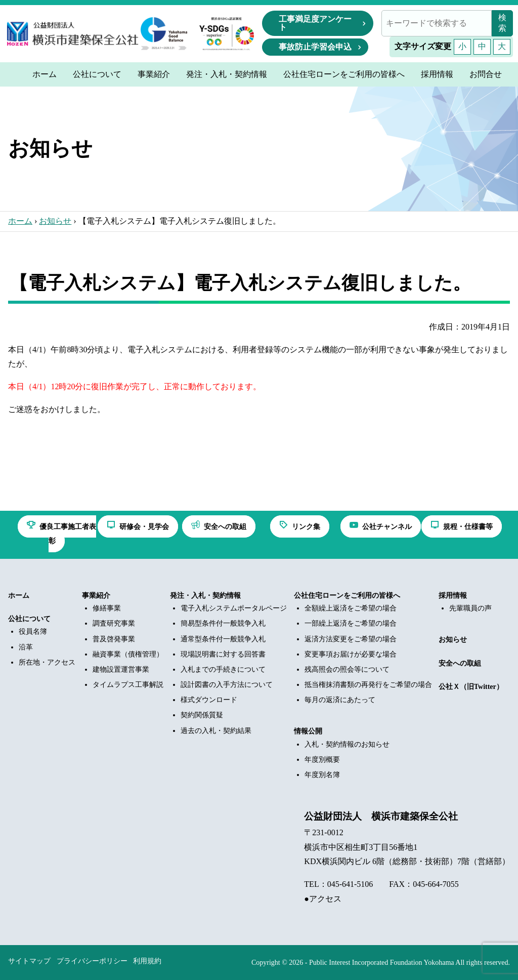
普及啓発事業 (114, 639)
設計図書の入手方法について (227, 685)
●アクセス (323, 899)
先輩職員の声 (470, 608)
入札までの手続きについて (223, 669)
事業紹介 (96, 596)
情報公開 (308, 731)
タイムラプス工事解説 (128, 685)
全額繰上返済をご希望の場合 (351, 608)
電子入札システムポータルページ (234, 608)
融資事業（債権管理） (128, 654)
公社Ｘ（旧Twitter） (471, 687)
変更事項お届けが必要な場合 (351, 654)
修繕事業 (107, 608)
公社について (29, 619)
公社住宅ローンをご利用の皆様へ (347, 596)
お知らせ (55, 221)
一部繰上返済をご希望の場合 (351, 623)
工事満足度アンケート (315, 23)
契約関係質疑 (202, 715)
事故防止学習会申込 (315, 47)
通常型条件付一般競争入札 (223, 639)
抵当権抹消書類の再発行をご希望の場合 (368, 685)
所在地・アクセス (47, 662)
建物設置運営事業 (121, 669)
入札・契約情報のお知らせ (347, 744)
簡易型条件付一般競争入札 (223, 623)
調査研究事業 (114, 623)
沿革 (26, 647)
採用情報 (453, 596)
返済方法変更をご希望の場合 (351, 639)
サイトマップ (29, 961)
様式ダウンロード (209, 700)
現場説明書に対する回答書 (223, 654)
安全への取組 (460, 663)
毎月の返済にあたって (340, 700)
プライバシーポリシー (92, 961)
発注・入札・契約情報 (205, 596)
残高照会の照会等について (347, 669)
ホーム (20, 221)
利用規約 (147, 961)
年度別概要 (322, 760)
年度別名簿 (322, 775)
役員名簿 (33, 631)
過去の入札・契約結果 (216, 731)
